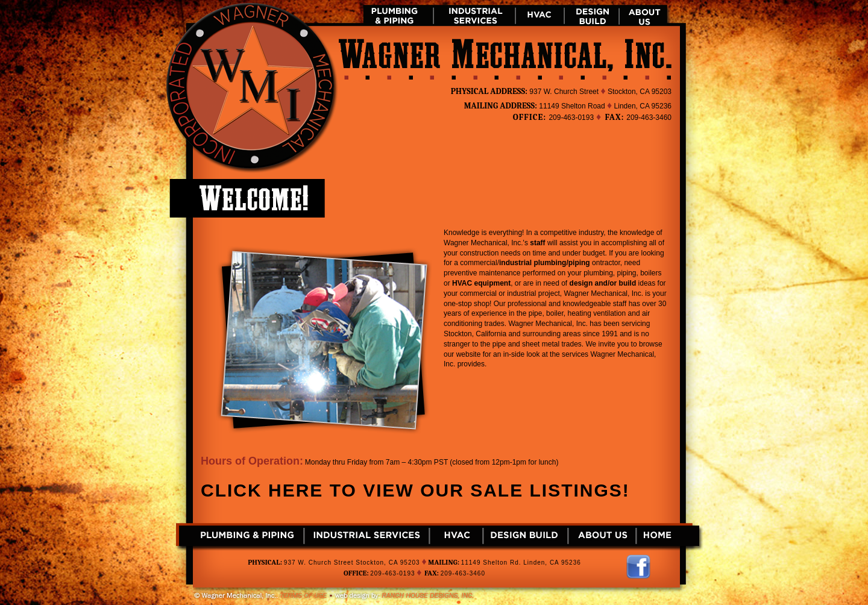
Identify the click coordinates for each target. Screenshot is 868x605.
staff (537, 243)
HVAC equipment (481, 283)
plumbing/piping (561, 263)
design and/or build (603, 283)
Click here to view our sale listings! (415, 490)
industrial (515, 263)
